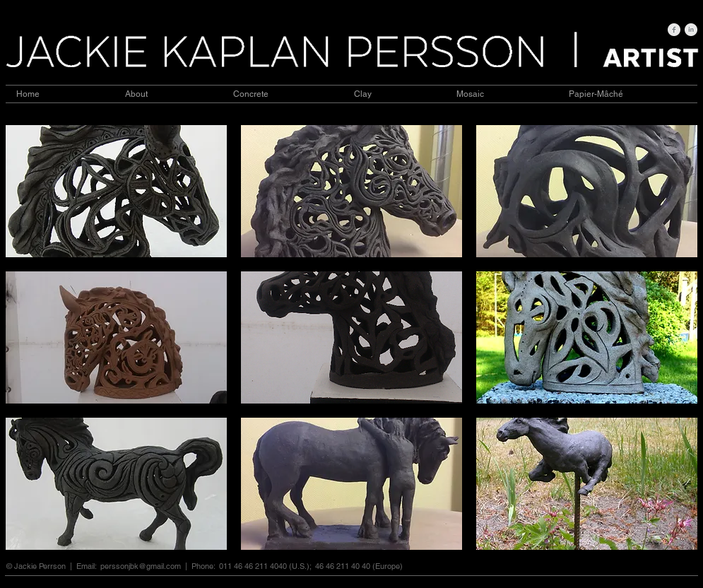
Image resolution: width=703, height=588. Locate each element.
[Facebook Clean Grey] (674, 30)
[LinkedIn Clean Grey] (691, 30)
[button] (116, 191)
